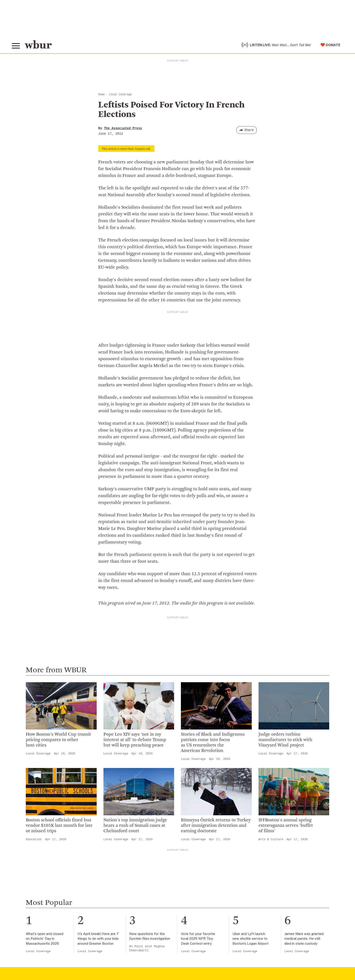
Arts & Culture (271, 839)
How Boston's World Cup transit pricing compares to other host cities (58, 740)
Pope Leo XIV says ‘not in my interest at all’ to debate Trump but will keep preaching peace (135, 740)
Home (102, 95)
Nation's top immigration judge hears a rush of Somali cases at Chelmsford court (135, 826)
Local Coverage (121, 95)
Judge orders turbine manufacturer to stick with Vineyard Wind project (285, 740)
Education (34, 839)
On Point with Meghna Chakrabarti (147, 948)
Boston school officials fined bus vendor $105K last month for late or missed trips (59, 826)
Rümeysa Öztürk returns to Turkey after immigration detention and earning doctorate (216, 826)
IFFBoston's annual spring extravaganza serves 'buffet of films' (286, 826)
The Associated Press (123, 128)
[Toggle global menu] (16, 46)
